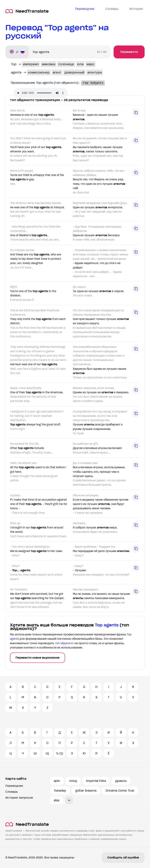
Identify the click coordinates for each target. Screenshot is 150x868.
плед (73, 781)
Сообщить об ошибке (123, 858)
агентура (95, 72)
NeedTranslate (27, 11)
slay (57, 800)
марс (91, 64)
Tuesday (60, 791)
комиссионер (39, 72)
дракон (121, 781)
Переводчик (14, 786)
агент (57, 72)
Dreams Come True (120, 791)
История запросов (19, 798)
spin (57, 781)
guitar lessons (86, 791)
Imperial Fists (96, 781)
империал (31, 64)
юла (80, 64)
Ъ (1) (60, 753)
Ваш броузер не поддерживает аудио (41, 93)
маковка (48, 64)
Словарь (12, 792)
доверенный (74, 72)
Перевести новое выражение (37, 658)
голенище (66, 64)
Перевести (129, 52)
